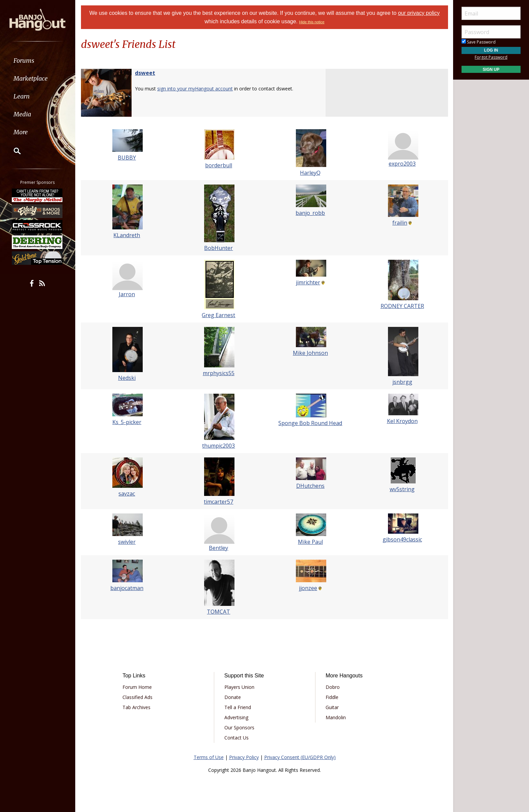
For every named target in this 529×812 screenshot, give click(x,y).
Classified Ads (137, 697)
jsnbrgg (402, 382)
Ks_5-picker (127, 422)
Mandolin (336, 717)
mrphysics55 (219, 373)
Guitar (332, 707)
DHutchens (310, 486)
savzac (127, 494)
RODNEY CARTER (402, 306)
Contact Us (236, 738)
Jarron (127, 294)
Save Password (479, 42)
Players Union (239, 687)
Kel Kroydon (402, 421)
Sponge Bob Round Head (311, 423)
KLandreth (127, 235)
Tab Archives (136, 707)
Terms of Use (209, 757)
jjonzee (308, 588)
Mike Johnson (310, 353)
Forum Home (137, 687)
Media (23, 114)
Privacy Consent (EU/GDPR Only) (300, 757)
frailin (400, 223)
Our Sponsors (239, 727)
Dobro (333, 687)
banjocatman (127, 588)
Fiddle (332, 697)
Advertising (236, 717)
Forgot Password (491, 57)
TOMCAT (219, 612)
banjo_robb (311, 213)
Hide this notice (312, 22)
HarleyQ (311, 173)
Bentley (219, 548)
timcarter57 (219, 502)
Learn (22, 96)
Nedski (127, 378)
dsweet (145, 73)
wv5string (402, 489)
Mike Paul (310, 542)
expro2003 (402, 164)
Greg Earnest (219, 315)
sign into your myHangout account (195, 89)
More (21, 132)
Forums (25, 61)
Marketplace (31, 78)
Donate (233, 697)
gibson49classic (402, 539)
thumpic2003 (219, 446)
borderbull (219, 165)
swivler (127, 542)
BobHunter (219, 248)
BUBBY (127, 158)
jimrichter (308, 282)
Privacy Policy (244, 757)
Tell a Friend (238, 707)
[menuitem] (38, 61)
